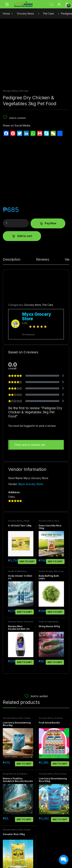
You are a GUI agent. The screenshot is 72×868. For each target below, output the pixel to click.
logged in (29, 364)
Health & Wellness (17, 510)
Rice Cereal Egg (49, 460)
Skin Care (59, 510)
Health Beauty (46, 510)
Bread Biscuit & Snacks (15, 712)
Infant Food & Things (19, 460)
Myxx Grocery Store (31, 423)
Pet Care (49, 14)
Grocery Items (25, 14)
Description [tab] (11, 198)
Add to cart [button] (27, 500)
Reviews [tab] (42, 198)
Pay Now (51, 162)
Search (51, 4)
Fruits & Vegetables (48, 560)
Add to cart (25, 174)
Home (6, 14)
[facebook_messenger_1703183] (64, 860)
